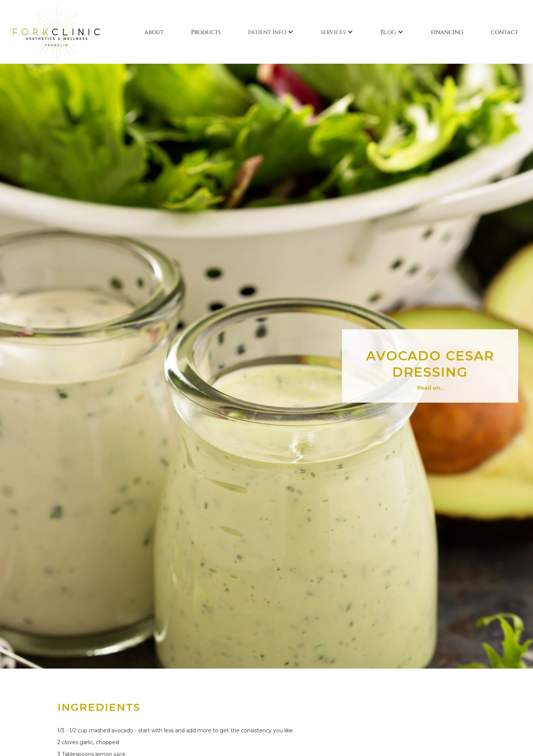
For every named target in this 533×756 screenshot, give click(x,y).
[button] (271, 32)
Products (206, 32)
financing (447, 32)
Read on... (430, 388)
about (154, 32)
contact (504, 32)
